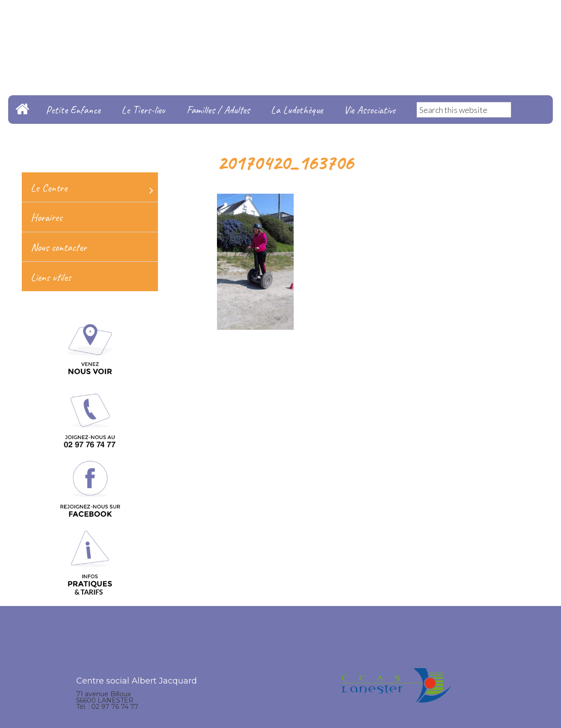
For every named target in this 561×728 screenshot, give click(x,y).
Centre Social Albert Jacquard (280, 18)
